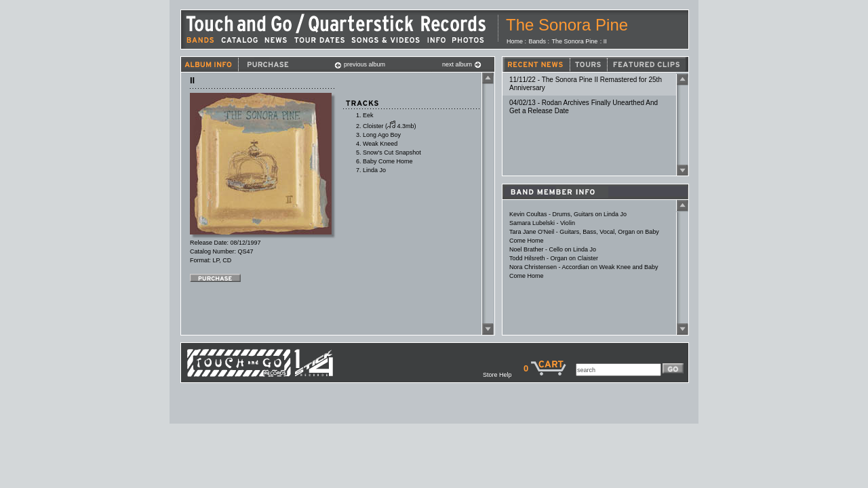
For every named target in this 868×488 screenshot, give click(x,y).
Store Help (503, 375)
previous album (360, 64)
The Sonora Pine (567, 25)
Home (515, 41)
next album (462, 64)
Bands (538, 41)
